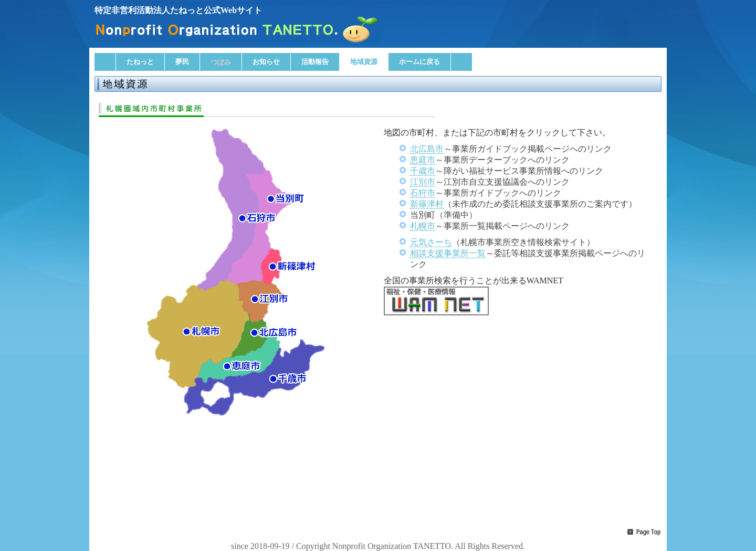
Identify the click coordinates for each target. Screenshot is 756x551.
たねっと (140, 62)
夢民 (182, 62)
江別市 (423, 182)
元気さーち (431, 242)
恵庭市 (423, 160)
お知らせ (266, 62)
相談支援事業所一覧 (448, 253)
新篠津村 (427, 204)
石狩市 (423, 193)
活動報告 (315, 62)
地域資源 (364, 62)
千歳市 (423, 171)
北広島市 (427, 149)
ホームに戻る (419, 62)
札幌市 (423, 226)
